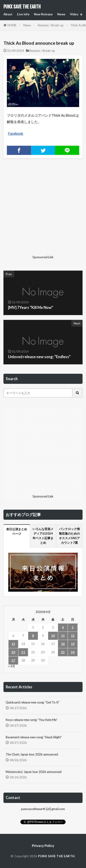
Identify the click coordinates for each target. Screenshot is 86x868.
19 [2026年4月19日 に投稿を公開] (73, 644)
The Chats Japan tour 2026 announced (32, 754)
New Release (43, 14)
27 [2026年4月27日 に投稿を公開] (13, 660)
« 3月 (12, 666)
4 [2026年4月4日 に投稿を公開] (63, 627)
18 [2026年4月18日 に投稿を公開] (63, 644)
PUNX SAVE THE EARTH (22, 7)
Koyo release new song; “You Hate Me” (32, 720)
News (61, 14)
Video (74, 14)
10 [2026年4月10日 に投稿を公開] (53, 636)
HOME (12, 25)
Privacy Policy (43, 846)
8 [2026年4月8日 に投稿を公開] (33, 636)
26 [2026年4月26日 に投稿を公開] (73, 652)
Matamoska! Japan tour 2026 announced (34, 772)
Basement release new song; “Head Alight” (34, 737)
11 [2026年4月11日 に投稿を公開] (63, 636)
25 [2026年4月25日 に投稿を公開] (63, 652)
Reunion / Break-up (51, 25)
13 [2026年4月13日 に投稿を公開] (13, 644)
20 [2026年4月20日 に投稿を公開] (13, 652)
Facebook (16, 133)
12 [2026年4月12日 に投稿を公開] (73, 636)
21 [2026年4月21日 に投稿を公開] (23, 652)
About (8, 14)
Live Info (23, 14)
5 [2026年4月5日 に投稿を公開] (73, 627)
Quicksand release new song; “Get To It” (33, 702)
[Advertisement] (43, 210)
